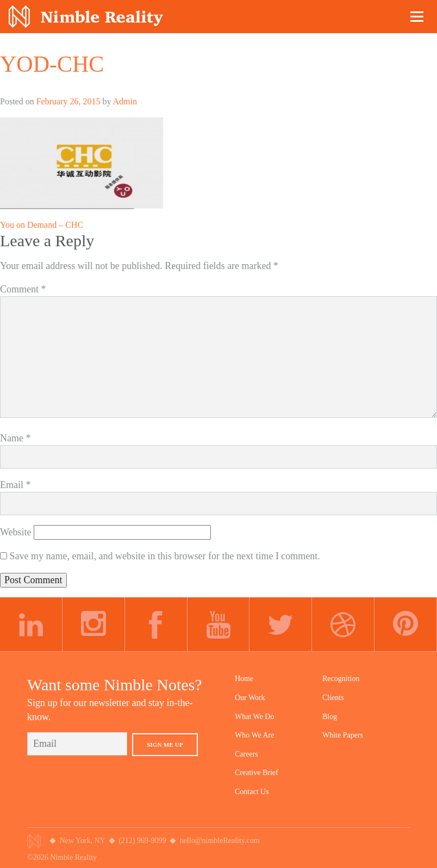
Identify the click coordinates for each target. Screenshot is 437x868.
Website (16, 532)
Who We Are (254, 735)
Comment (23, 289)
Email (15, 485)
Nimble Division (86, 17)
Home (244, 679)
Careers (246, 754)
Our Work (250, 698)
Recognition (341, 679)
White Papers (343, 735)
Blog (330, 717)
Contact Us (252, 792)
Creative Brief (257, 773)
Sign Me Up (165, 745)
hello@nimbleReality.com (220, 841)
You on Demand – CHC (42, 225)
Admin (125, 101)
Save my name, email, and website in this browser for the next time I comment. (165, 556)
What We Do (254, 717)
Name (15, 438)
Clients (333, 698)
